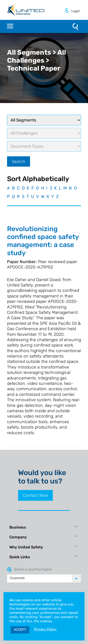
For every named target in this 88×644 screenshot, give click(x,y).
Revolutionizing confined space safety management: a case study (43, 241)
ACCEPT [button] (20, 630)
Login (76, 11)
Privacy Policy (45, 629)
